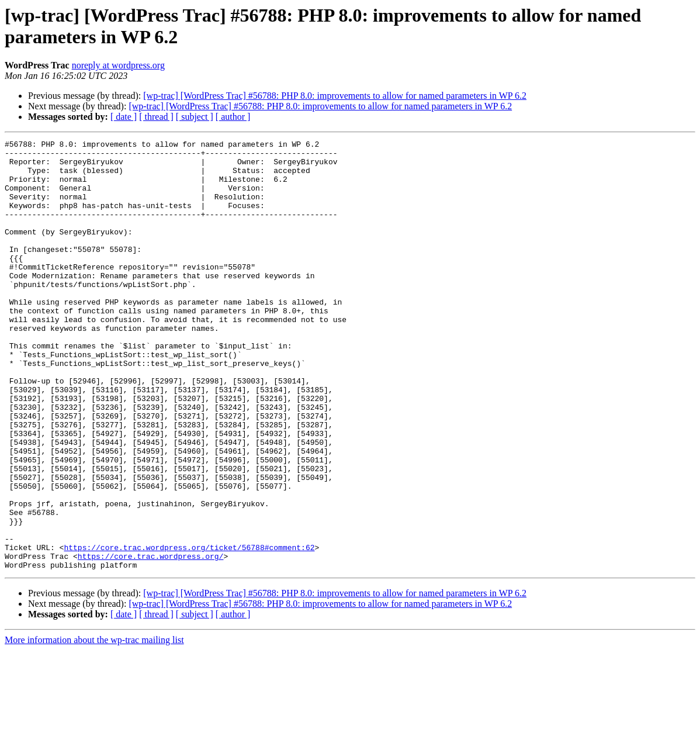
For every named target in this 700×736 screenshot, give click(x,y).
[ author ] (233, 117)
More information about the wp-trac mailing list (94, 726)
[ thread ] (156, 117)
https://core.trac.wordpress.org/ (151, 640)
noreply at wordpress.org (118, 65)
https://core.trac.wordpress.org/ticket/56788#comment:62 (189, 630)
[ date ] (124, 117)
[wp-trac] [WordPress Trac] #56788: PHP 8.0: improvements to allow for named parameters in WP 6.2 (335, 96)
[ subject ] (195, 117)
